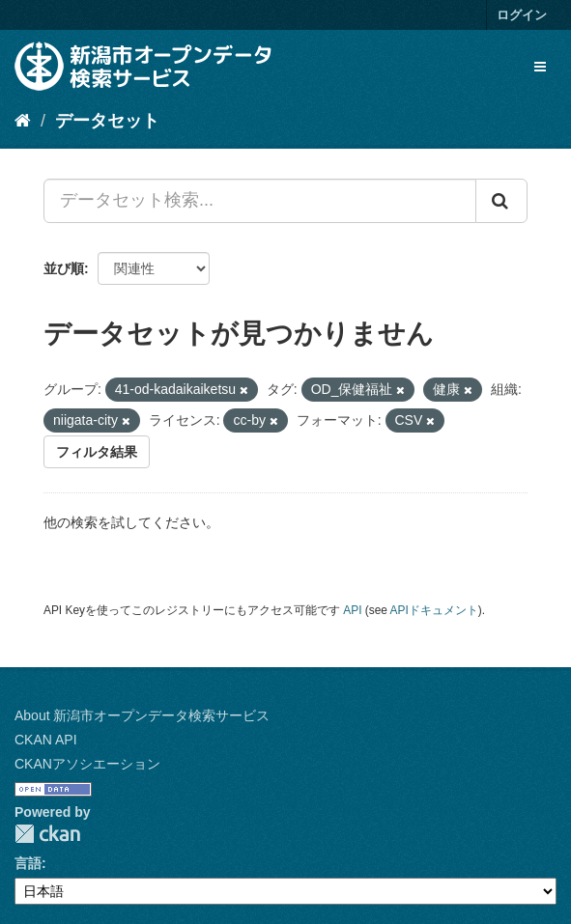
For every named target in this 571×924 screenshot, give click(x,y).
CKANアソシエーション (87, 764)
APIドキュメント (434, 610)
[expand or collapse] (540, 67)
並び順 (64, 268)
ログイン (522, 15)
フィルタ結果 (97, 452)
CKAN (47, 834)
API (352, 610)
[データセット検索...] (260, 201)
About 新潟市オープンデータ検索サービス (142, 715)
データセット (107, 121)
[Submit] (501, 201)
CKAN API (46, 740)
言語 (28, 863)
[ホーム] (23, 121)
